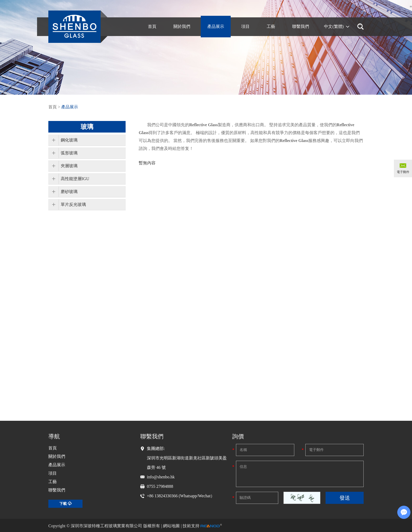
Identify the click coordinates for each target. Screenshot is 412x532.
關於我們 (57, 456)
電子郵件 (403, 172)
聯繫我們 (57, 490)
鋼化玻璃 (69, 140)
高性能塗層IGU (75, 179)
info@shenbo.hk (161, 477)
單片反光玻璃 (73, 204)
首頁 (53, 107)
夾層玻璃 (69, 166)
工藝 (53, 482)
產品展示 (70, 107)
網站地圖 (171, 526)
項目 (53, 473)
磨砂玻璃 (69, 192)
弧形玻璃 (69, 153)
